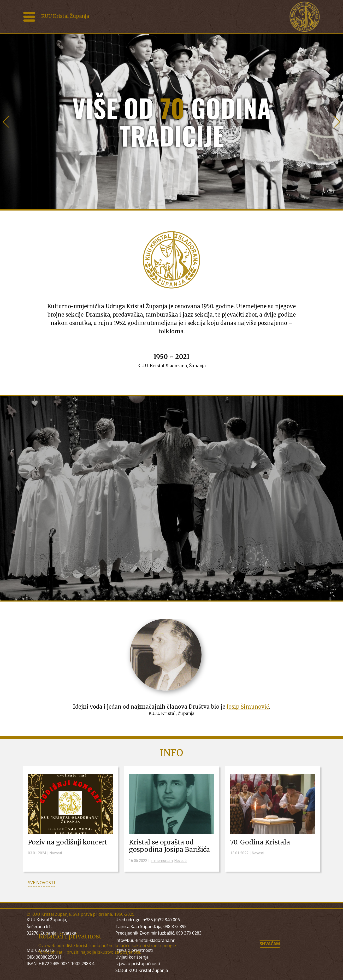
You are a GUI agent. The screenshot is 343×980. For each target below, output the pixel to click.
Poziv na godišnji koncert (68, 842)
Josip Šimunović (248, 707)
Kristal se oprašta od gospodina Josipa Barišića (169, 846)
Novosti (56, 853)
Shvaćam (270, 944)
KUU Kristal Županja (65, 16)
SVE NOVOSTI (42, 883)
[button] (6, 122)
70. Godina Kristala (260, 842)
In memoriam (162, 861)
